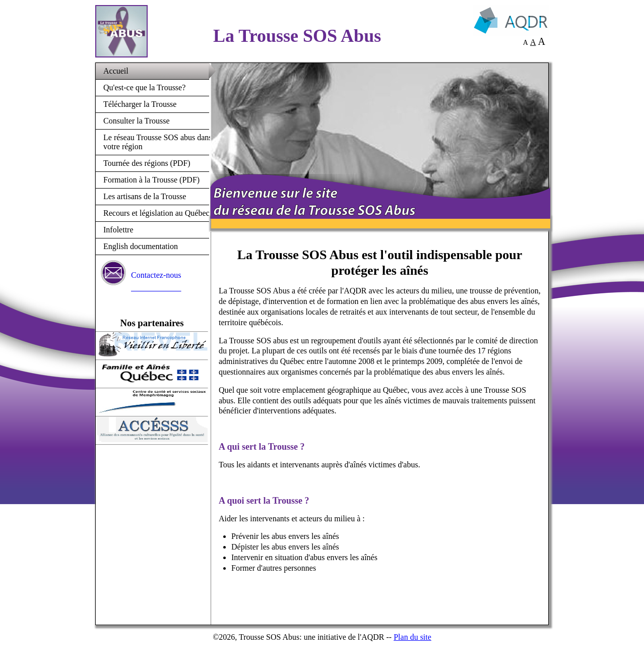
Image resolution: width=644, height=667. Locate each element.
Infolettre (118, 230)
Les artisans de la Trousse (145, 196)
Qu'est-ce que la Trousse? (144, 87)
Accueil (116, 71)
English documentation (141, 246)
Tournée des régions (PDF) (147, 163)
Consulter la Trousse (137, 121)
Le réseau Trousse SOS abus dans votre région (158, 142)
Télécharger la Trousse (140, 104)
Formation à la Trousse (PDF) (151, 180)
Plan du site (412, 637)
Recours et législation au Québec (156, 213)
